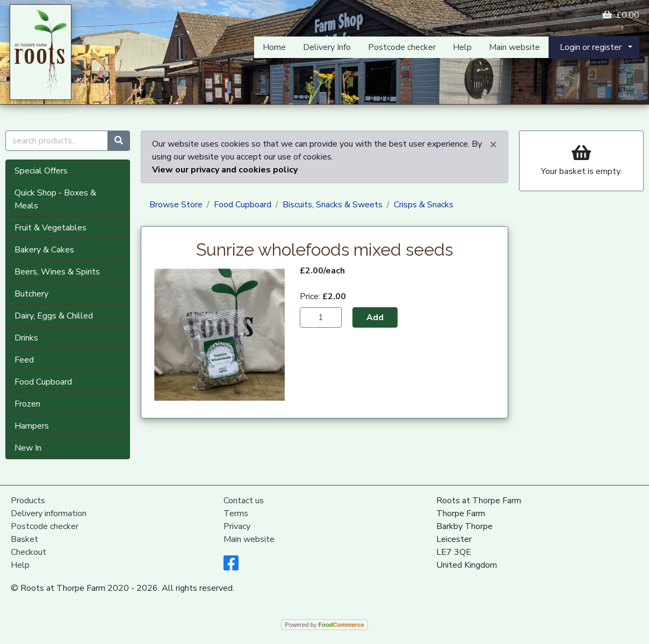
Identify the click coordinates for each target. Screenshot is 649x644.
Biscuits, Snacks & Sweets (333, 205)
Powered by (324, 625)
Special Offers (41, 171)
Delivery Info (327, 47)
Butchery (31, 294)
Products (28, 501)
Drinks (26, 338)
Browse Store (176, 205)
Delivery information (49, 513)
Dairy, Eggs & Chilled (54, 316)
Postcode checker (402, 47)
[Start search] (119, 141)
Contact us (244, 501)
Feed (24, 360)
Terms (236, 513)
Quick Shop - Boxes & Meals (55, 199)
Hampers (32, 426)
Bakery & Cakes (44, 250)
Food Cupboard (43, 382)
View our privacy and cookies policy (225, 170)
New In (28, 448)
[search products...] (57, 141)
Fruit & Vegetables (51, 228)
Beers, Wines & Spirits (57, 272)
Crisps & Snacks (424, 205)
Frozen (27, 404)
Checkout (28, 552)
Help (462, 47)
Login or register (591, 47)
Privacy (237, 526)
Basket (24, 539)
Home (274, 47)
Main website (514, 47)
